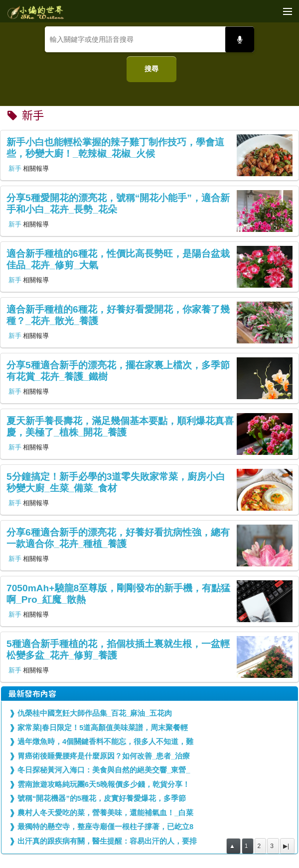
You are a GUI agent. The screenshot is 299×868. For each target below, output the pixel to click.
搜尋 (151, 69)
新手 (15, 168)
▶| (286, 846)
